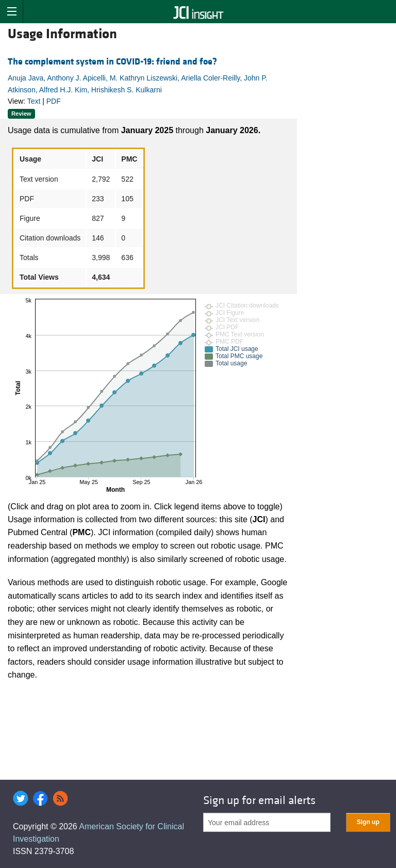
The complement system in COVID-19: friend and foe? (112, 62)
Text (34, 101)
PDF (54, 101)
